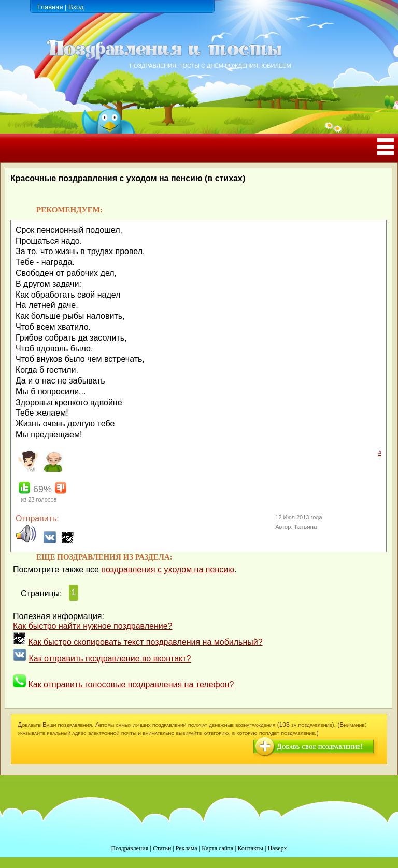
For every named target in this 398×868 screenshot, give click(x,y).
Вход (76, 7)
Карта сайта (217, 848)
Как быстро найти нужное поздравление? (93, 626)
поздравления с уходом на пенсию (168, 570)
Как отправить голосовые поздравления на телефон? (131, 685)
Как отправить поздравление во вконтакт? (110, 659)
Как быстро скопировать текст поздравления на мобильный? (145, 642)
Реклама (187, 848)
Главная (50, 7)
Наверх (278, 848)
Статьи (162, 848)
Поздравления (130, 848)
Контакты (250, 848)
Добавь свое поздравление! (320, 747)
